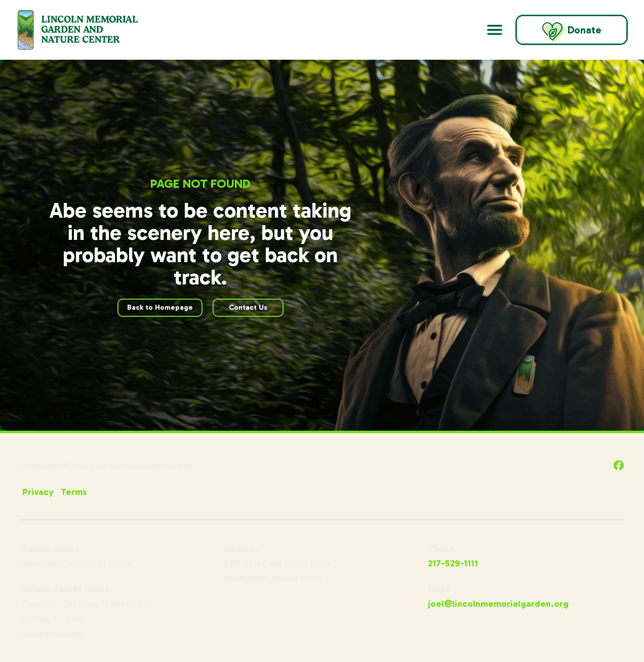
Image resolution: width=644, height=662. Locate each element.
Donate (572, 32)
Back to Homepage (160, 307)
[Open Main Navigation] (495, 30)
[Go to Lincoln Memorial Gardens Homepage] (90, 30)
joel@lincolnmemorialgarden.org (498, 604)
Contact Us (248, 307)
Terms (74, 492)
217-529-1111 (453, 563)
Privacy (38, 492)
